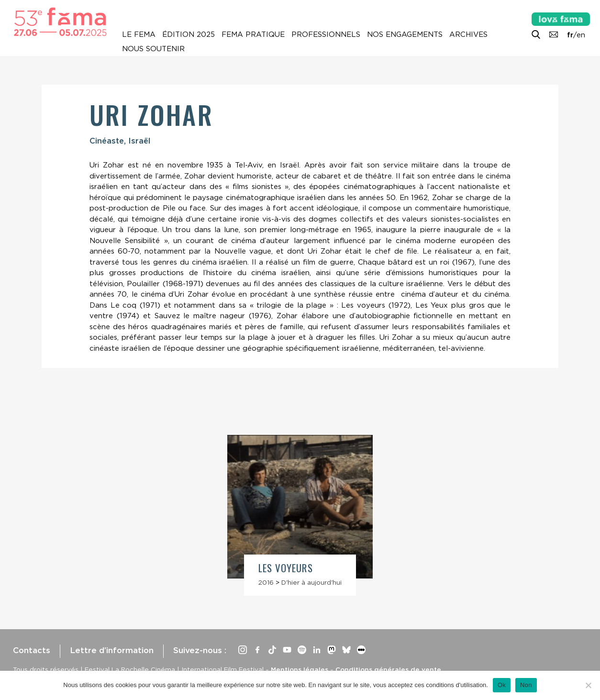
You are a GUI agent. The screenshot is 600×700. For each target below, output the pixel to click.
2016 (266, 582)
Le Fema (139, 34)
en (581, 35)
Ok (502, 685)
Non (526, 685)
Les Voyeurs (286, 568)
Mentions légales (300, 669)
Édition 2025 (189, 34)
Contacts (32, 650)
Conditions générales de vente (388, 669)
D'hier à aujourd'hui (311, 582)
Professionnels (326, 34)
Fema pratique (253, 34)
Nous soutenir (153, 49)
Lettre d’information (112, 650)
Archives (468, 34)
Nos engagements (405, 34)
